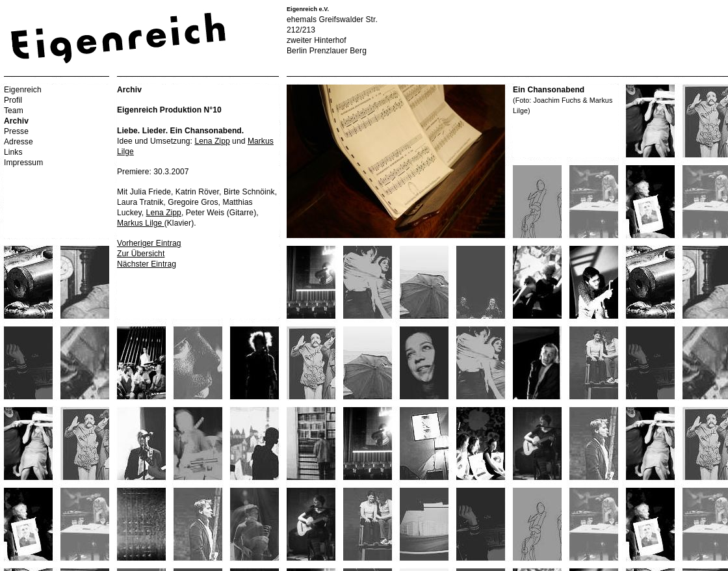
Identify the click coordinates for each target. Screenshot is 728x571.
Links (13, 152)
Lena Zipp (212, 141)
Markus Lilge (141, 223)
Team (14, 111)
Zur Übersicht (141, 254)
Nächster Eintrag (147, 264)
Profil (13, 100)
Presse (16, 131)
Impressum (23, 163)
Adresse (19, 142)
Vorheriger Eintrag (149, 243)
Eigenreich (23, 90)
